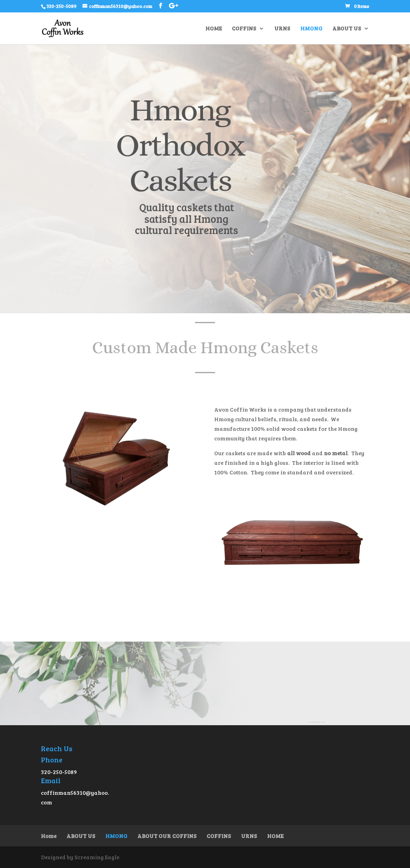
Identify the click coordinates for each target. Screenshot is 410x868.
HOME (214, 29)
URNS (282, 29)
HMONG (311, 29)
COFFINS (244, 29)
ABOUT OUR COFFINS (167, 836)
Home (49, 836)
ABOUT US (347, 29)
